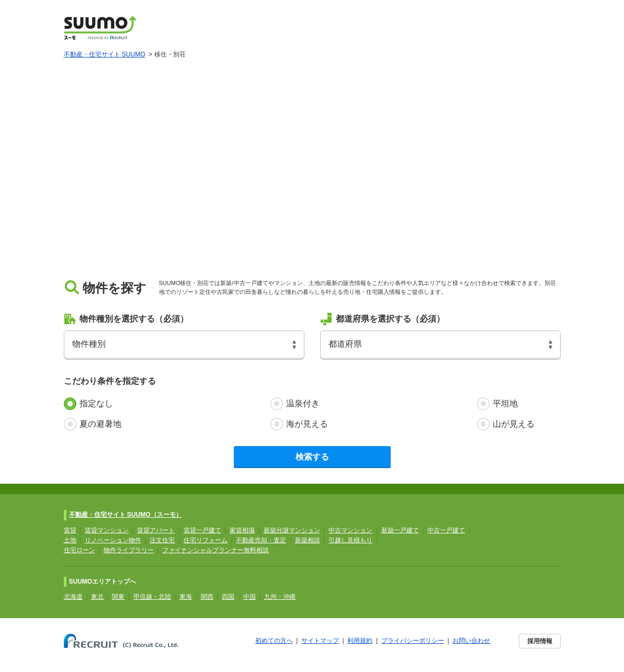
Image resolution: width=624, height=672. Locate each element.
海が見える (307, 424)
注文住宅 (162, 540)
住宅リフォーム (206, 540)
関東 (118, 597)
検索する (312, 457)
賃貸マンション (107, 530)
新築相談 (308, 540)
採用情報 (540, 641)
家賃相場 (242, 530)
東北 (97, 597)
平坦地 (505, 403)
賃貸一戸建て (202, 530)
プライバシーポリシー (413, 641)
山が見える (514, 424)
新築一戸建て (400, 530)
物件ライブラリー (129, 550)
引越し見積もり (350, 540)
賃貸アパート (156, 530)
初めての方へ (274, 641)
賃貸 (70, 530)
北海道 (73, 597)
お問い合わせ (471, 641)
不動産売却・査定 (261, 540)
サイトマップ (320, 641)
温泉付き (303, 403)
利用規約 (360, 641)
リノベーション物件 (113, 540)
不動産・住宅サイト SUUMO (105, 54)
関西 (207, 597)
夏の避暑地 (100, 424)
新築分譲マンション (292, 530)
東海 (186, 597)
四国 (228, 597)
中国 (249, 597)
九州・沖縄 (280, 597)
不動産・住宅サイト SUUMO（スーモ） (126, 515)
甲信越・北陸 (152, 597)
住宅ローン (80, 550)
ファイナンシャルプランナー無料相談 (215, 550)
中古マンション (350, 530)
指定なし (96, 403)
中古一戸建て (446, 530)
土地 (70, 540)
